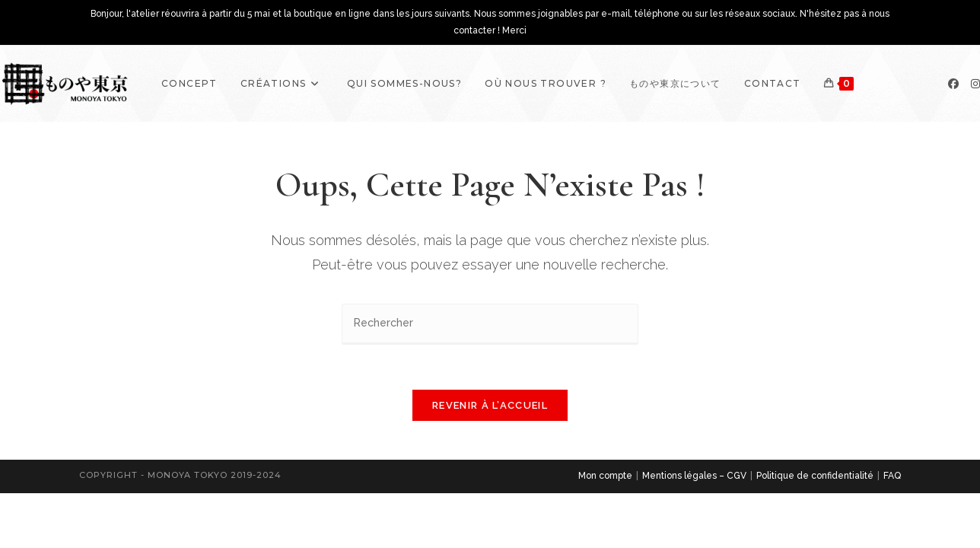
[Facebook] (953, 84)
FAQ (892, 477)
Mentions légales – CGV (694, 477)
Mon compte (605, 477)
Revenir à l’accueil (490, 407)
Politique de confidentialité (815, 477)
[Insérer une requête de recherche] (490, 324)
